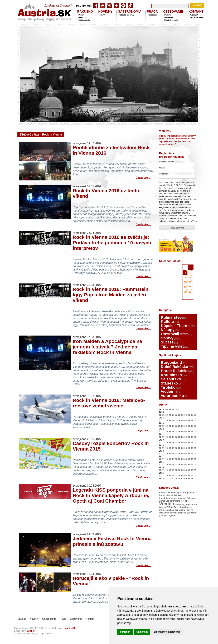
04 (170, 410)
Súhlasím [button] (125, 632)
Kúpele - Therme (176, 326)
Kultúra (167, 321)
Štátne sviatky (84, 20)
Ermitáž (163, 495)
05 (166, 410)
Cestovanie (76, 619)
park (161, 516)
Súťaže (167, 342)
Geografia (82, 18)
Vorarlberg (180, 505)
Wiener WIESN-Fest (169, 507)
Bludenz (163, 493)
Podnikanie (153, 15)
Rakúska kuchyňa (126, 15)
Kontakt (90, 619)
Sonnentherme (173, 501)
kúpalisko (181, 513)
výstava (173, 516)
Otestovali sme (174, 334)
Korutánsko (171, 375)
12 (160, 415)
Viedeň (167, 391)
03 (173, 410)
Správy (102, 15)
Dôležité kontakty (172, 20)
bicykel (182, 507)
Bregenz (178, 493)
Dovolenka (169, 18)
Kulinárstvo (171, 317)
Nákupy (168, 330)
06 (179, 415)
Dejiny (81, 15)
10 (166, 415)
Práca (63, 619)
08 (173, 415)
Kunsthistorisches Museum (173, 498)
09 (170, 415)
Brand (171, 493)
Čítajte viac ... (143, 177)
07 (176, 415)
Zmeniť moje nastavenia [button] (167, 632)
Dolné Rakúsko (174, 367)
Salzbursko (171, 379)
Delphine (31, 631)
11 (163, 415)
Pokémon (191, 498)
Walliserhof (191, 505)
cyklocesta (164, 510)
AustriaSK (194, 15)
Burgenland (171, 363)
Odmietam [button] (142, 632)
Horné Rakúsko (175, 371)
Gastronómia (49, 619)
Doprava (168, 15)
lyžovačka (192, 513)
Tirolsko (168, 387)
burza (189, 507)
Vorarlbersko (172, 396)
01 (179, 410)
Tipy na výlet (172, 346)
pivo (166, 516)
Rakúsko (21, 619)
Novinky (34, 619)
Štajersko (169, 383)
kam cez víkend (178, 510)
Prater (162, 501)
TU (194, 221)
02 (176, 410)
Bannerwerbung (196, 18)
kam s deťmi (170, 513)
